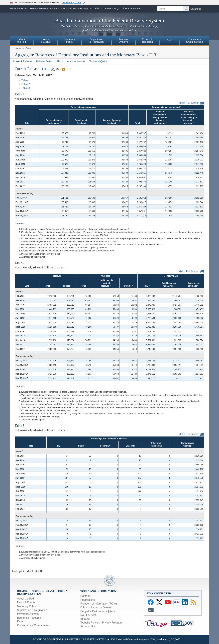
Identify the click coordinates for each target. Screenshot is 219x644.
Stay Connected (19, 8)
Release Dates (44, 61)
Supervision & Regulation (32, 610)
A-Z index (95, 8)
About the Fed (26, 599)
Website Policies (90, 623)
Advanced (196, 9)
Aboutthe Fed (22, 40)
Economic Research (29, 618)
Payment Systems (28, 614)
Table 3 (26, 88)
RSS (56, 69)
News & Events (26, 602)
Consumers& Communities (194, 40)
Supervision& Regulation (97, 40)
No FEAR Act (88, 615)
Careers (107, 8)
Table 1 (26, 80)
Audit (112, 611)
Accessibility (88, 626)
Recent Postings (39, 8)
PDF (45, 69)
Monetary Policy (27, 606)
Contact (136, 8)
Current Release (23, 61)
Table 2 (26, 84)
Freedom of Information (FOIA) (99, 604)
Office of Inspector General (96, 607)
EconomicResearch (147, 40)
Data (169, 40)
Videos (126, 8)
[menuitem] (22, 41)
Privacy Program (112, 623)
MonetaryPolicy (70, 40)
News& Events (46, 40)
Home (18, 48)
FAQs (117, 8)
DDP (66, 69)
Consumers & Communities (33, 625)
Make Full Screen (192, 103)
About (60, 61)
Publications (69, 8)
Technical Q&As (98, 61)
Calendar (55, 8)
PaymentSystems (123, 40)
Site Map (83, 8)
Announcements (76, 61)
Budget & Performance (94, 611)
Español (85, 619)
